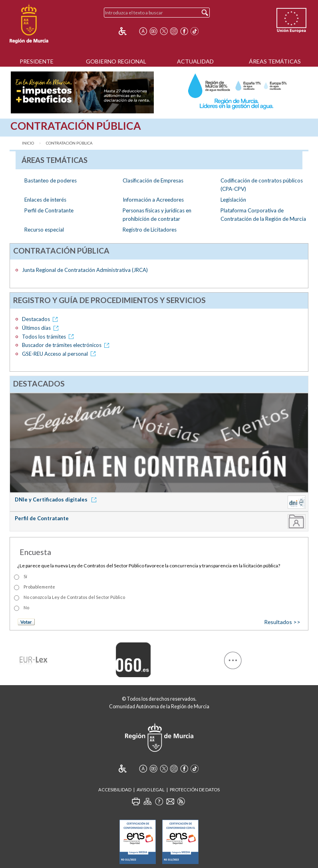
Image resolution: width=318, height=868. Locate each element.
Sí (25, 576)
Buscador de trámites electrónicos (67, 345)
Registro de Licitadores (150, 230)
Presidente (37, 61)
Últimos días (42, 328)
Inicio (28, 143)
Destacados (41, 319)
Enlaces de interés (45, 200)
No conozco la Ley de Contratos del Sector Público (74, 597)
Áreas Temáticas (275, 61)
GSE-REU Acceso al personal (60, 354)
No (26, 607)
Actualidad (195, 61)
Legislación (233, 200)
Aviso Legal (151, 790)
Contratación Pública (69, 143)
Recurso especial (44, 230)
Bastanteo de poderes (51, 180)
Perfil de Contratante (49, 210)
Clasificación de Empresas (153, 180)
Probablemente (39, 587)
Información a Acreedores (153, 200)
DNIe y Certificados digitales (57, 499)
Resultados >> (282, 622)
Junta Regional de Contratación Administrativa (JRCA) (85, 270)
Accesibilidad (115, 790)
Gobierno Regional (116, 61)
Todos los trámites (49, 337)
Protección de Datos (195, 790)
